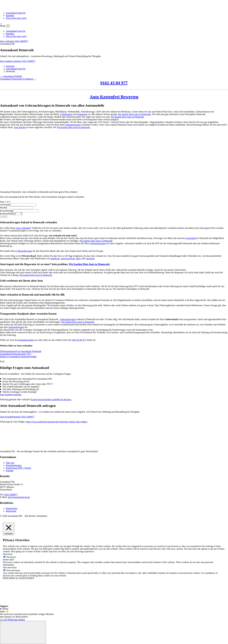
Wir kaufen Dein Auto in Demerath (134, 114)
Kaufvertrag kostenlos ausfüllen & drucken (51, 399)
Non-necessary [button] (10, 567)
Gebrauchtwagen (73, 125)
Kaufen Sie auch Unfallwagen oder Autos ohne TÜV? (28, 384)
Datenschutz (12, 508)
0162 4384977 (21, 41)
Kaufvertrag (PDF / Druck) (18, 468)
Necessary (11, 557)
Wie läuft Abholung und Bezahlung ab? (21, 389)
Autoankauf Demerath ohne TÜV (16, 354)
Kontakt (10, 471)
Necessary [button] (8, 554)
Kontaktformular (26, 340)
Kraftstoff (5, 214)
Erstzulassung (6, 211)
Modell (3, 208)
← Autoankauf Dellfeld (11, 76)
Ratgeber (10, 15)
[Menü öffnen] (1, 24)
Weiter (4, 217)
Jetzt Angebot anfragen (11, 61)
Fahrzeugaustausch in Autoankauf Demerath (21, 351)
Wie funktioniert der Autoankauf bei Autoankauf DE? (27, 379)
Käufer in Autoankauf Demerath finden (18, 357)
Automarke (5, 205)
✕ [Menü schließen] (8, 26)
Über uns (10, 463)
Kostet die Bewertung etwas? (16, 381)
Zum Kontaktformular (10, 417)
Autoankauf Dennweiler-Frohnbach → (18, 79)
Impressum (11, 511)
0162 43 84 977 (114, 83)
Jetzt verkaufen (7, 41)
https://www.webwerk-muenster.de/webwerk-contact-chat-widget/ (57, 422)
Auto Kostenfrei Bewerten (114, 97)
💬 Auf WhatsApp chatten (12, 619)
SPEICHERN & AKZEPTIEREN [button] (19, 578)
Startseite (10, 66)
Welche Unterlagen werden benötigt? (20, 392)
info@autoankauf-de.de (19, 497)
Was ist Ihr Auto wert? (16, 18)
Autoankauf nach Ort (16, 13)
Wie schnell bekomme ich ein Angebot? (21, 387)
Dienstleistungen (14, 465)
